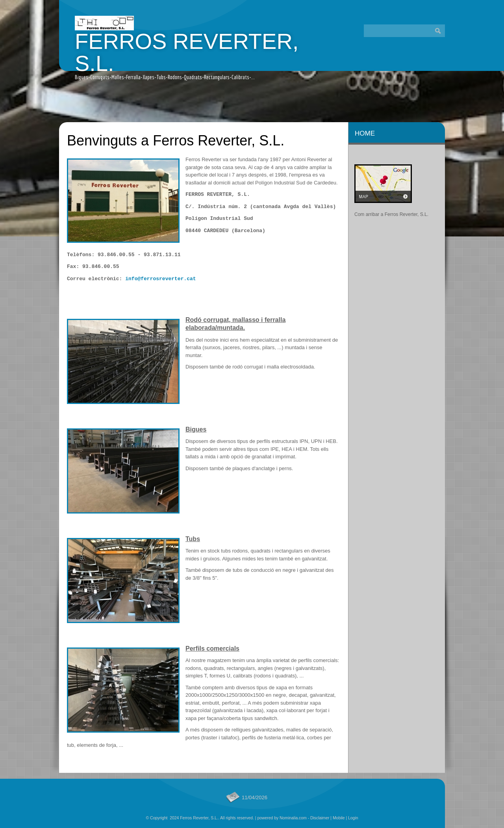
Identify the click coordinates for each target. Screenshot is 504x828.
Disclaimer (320, 818)
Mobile (339, 818)
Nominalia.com (293, 818)
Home (365, 133)
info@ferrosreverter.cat (160, 279)
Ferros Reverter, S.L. (187, 52)
